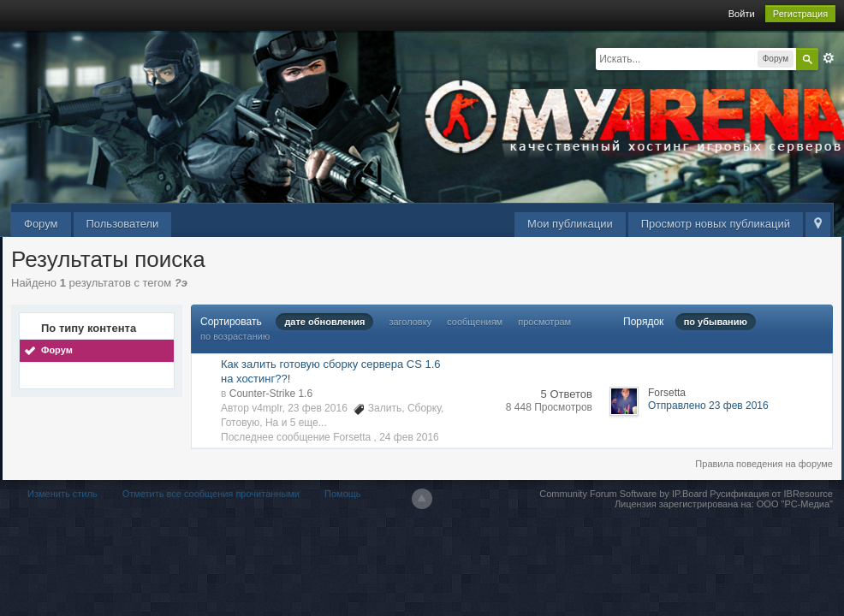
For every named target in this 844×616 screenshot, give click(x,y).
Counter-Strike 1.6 (271, 394)
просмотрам (544, 322)
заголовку (410, 322)
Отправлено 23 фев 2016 (708, 406)
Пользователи (123, 224)
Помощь (343, 494)
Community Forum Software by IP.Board (623, 494)
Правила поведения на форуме (764, 464)
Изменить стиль (62, 494)
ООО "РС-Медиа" (795, 504)
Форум (41, 224)
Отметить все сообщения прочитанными (211, 494)
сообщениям (475, 322)
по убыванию (716, 322)
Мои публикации (570, 224)
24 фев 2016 (409, 437)
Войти (742, 14)
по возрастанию (235, 336)
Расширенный (829, 58)
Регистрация (800, 14)
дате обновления (324, 322)
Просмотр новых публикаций (716, 224)
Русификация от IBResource (770, 494)
